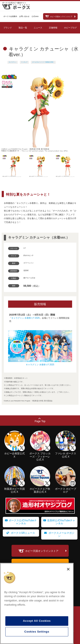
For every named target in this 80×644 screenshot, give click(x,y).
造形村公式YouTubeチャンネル (59, 522)
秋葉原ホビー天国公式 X (15, 489)
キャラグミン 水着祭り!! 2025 (25, 318)
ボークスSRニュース (21, 533)
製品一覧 (23, 28)
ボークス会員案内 (10, 16)
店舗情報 (53, 28)
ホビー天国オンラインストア (61, 17)
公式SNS (35, 16)
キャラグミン (13, 62)
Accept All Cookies (37, 621)
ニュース (38, 28)
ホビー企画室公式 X (15, 454)
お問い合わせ (24, 16)
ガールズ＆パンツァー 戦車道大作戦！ (43, 62)
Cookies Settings (37, 632)
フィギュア (24, 62)
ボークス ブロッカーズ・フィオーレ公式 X (40, 455)
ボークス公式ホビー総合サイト (14, 3)
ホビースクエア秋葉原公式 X (40, 489)
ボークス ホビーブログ (65, 489)
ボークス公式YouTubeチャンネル (21, 522)
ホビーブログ (70, 28)
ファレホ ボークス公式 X (65, 454)
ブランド (8, 28)
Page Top (40, 420)
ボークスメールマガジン (59, 534)
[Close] (68, 569)
